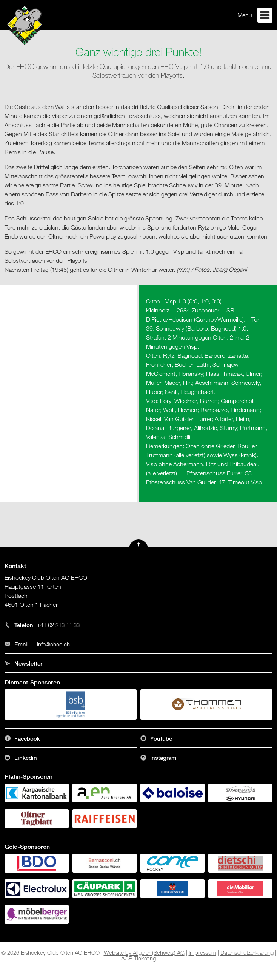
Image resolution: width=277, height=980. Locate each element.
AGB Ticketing (138, 958)
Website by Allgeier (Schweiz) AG (144, 952)
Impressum (202, 952)
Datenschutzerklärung (247, 952)
